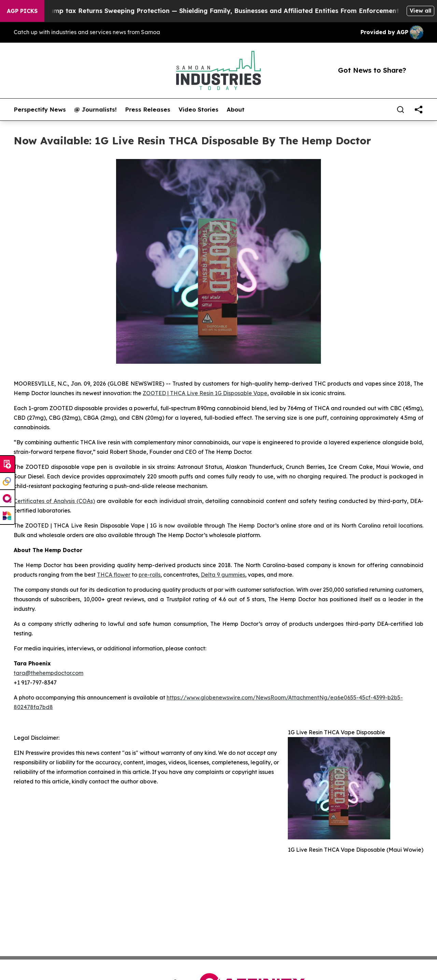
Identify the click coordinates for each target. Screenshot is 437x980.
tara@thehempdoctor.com (48, 673)
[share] (419, 110)
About (236, 110)
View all (420, 11)
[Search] (400, 110)
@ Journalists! (95, 110)
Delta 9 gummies (223, 575)
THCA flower (114, 575)
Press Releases (148, 110)
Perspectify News (40, 110)
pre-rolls (150, 575)
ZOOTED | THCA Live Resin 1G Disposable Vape (205, 393)
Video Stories (199, 110)
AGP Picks (22, 11)
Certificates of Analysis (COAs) (54, 501)
